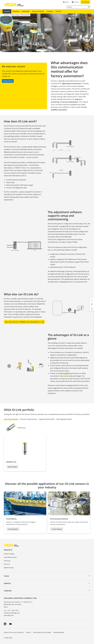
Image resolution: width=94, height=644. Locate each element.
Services (7, 583)
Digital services (9, 568)
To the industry (13, 529)
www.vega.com (9, 615)
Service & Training (38, 11)
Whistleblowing (59, 632)
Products (7, 11)
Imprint (28, 632)
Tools (6, 576)
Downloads (26, 11)
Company (50, 11)
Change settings (8, 81)
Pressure (7, 564)
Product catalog (9, 554)
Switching (7, 561)
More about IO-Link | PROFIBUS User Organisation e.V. (23, 322)
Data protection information (42, 632)
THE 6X (58, 11)
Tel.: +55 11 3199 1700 (11, 610)
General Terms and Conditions (14, 632)
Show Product (12, 467)
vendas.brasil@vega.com (12, 613)
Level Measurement (10, 557)
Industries (16, 11)
